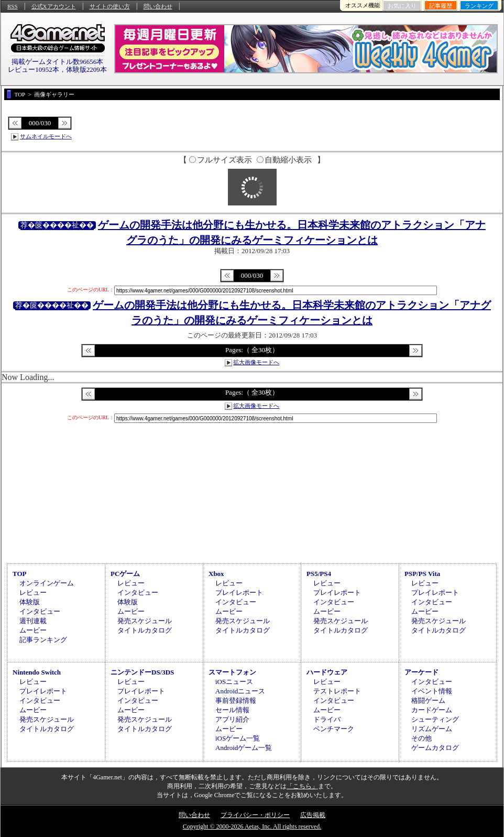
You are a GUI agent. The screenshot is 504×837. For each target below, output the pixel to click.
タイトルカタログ (145, 630)
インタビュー (40, 611)
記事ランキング (43, 640)
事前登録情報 (236, 700)
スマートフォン (232, 672)
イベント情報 (432, 691)
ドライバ (327, 719)
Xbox (216, 574)
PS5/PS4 (319, 574)
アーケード (421, 672)
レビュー (33, 593)
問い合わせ (158, 6)
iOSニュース (234, 682)
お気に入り (402, 6)
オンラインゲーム (47, 583)
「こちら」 (302, 786)
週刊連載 (33, 621)
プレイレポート (239, 593)
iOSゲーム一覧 (238, 738)
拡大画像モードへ (256, 362)
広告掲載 (313, 815)
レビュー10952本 (34, 69)
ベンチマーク (334, 729)
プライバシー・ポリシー (255, 815)
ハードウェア (327, 672)
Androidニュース (240, 691)
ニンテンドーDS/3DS (142, 672)
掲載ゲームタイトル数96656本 (58, 62)
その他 (421, 738)
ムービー (33, 630)
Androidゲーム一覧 (244, 748)
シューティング (435, 719)
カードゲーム (432, 710)
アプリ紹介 (232, 719)
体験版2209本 (86, 69)
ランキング (479, 6)
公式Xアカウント (54, 6)
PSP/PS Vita (422, 574)
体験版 (30, 602)
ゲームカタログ (435, 748)
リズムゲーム (432, 729)
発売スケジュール (145, 621)
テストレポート (337, 691)
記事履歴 (441, 6)
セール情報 (232, 710)
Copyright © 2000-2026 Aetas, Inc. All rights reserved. (252, 827)
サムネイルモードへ (46, 136)
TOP (20, 574)
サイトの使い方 (110, 6)
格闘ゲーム (428, 700)
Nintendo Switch (37, 672)
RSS (13, 6)
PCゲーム (125, 574)
